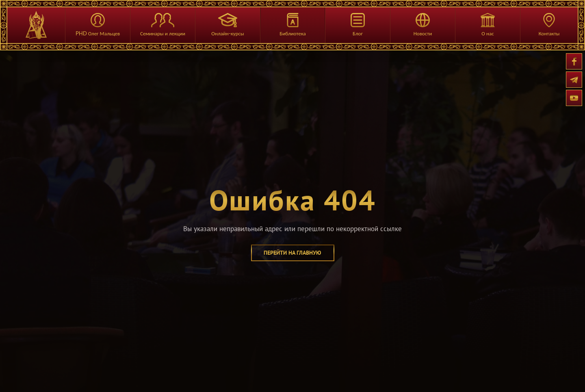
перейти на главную (292, 253)
